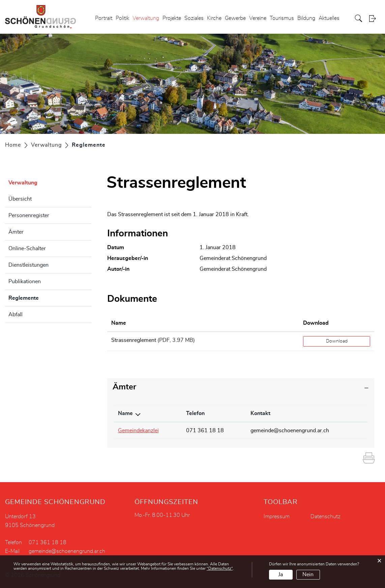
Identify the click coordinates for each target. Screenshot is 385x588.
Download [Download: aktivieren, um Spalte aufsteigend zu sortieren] (316, 323)
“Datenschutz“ (220, 568)
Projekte (172, 18)
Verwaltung (146, 18)
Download (337, 341)
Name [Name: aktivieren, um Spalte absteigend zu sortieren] (125, 413)
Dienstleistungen (28, 265)
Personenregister (29, 215)
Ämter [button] (124, 387)
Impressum (277, 517)
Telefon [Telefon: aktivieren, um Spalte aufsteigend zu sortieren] (195, 413)
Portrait (104, 18)
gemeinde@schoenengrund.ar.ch (290, 431)
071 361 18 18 (205, 431)
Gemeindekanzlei (138, 431)
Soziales (194, 18)
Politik (122, 18)
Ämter (16, 232)
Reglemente (40, 297)
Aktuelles (329, 18)
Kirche (214, 18)
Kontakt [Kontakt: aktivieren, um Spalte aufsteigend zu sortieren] (260, 413)
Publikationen (25, 282)
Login (375, 18)
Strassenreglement (134, 340)
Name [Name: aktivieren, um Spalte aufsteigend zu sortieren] (119, 323)
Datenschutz (325, 517)
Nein (308, 575)
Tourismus (282, 18)
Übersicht (20, 199)
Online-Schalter (27, 248)
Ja (281, 575)
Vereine (258, 18)
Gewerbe (235, 18)
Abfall (16, 315)
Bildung (306, 18)
